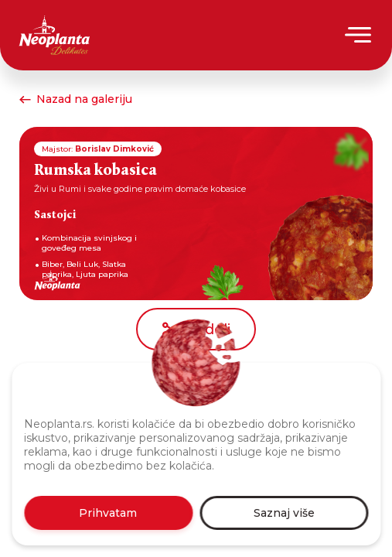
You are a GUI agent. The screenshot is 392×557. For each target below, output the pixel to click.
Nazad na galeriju (76, 99)
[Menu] (359, 35)
